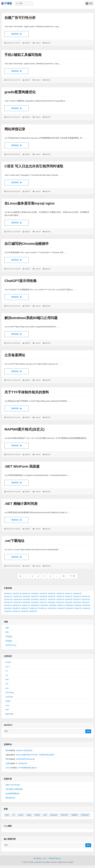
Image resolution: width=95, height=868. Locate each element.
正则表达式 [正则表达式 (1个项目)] (85, 815)
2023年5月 (52, 597)
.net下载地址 (14, 541)
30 (64, 577)
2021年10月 (18, 603)
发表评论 (47, 43)
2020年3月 (8, 609)
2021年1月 (8, 606)
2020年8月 (53, 606)
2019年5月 (8, 612)
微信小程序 (9, 714)
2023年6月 (43, 597)
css (7, 675)
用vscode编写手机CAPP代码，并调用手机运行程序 (35, 755)
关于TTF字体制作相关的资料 (27, 392)
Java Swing (10, 693)
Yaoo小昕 (9, 768)
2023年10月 (18, 597)
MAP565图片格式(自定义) (24, 429)
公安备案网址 (15, 355)
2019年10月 (52, 609)
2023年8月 (26, 597)
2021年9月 (26, 603)
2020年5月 (78, 606)
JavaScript (9, 697)
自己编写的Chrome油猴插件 (27, 244)
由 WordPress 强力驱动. (42, 862)
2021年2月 (85, 603)
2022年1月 (77, 600)
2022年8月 (35, 600)
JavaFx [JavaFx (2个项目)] (21, 815)
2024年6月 (43, 594)
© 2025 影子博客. (28, 862)
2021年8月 (35, 603)
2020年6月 (70, 606)
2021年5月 (60, 603)
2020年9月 (44, 606)
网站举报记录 (15, 129)
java (7, 688)
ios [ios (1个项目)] (14, 815)
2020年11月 (26, 606)
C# (6, 671)
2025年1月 (8, 594)
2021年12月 (86, 600)
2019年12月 (33, 609)
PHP (7, 710)
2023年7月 (35, 597)
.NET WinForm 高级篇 (22, 467)
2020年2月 (16, 609)
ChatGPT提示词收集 (21, 281)
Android (38, 43)
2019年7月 (78, 609)
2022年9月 (26, 600)
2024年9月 (35, 594)
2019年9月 (61, 609)
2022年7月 (43, 600)
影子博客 (7, 4)
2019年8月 (70, 609)
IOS (7, 684)
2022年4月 (60, 600)
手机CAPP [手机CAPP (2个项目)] (64, 815)
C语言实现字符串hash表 (25, 759)
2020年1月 (25, 609)
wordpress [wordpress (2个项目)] (54, 815)
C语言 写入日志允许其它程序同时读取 (34, 166)
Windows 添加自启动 (24, 751)
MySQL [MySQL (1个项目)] (37, 815)
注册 (7, 628)
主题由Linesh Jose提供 (65, 862)
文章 (9, 637)
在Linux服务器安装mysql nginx (30, 203)
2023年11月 (8, 597)
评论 (9, 641)
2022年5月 (52, 600)
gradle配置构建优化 (20, 92)
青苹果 (8, 751)
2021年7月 (43, 603)
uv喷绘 (8, 764)
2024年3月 (60, 594)
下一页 (72, 576)
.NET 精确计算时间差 (21, 504)
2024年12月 (17, 594)
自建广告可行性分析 (20, 18)
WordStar (54, 862)
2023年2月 (77, 597)
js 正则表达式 (22, 764)
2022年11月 (8, 600)
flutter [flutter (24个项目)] (7, 815)
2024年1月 (69, 594)
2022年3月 (69, 600)
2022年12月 (86, 597)
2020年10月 (35, 606)
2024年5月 (52, 594)
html (7, 680)
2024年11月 (26, 594)
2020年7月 (61, 606)
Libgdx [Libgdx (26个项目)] (29, 815)
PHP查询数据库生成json (27, 768)
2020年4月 (86, 606)
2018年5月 (25, 612)
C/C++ (8, 667)
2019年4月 (16, 612)
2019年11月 (43, 609)
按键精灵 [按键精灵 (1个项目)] (75, 815)
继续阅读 (20, 34)
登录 (7, 632)
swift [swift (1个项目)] (45, 815)
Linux (7, 706)
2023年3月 (69, 597)
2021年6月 (52, 603)
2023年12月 (77, 594)
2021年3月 (77, 603)
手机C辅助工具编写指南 (23, 55)
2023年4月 (60, 597)
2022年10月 (18, 600)
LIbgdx (8, 701)
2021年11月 (8, 603)
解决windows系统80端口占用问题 (31, 318)
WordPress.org (11, 645)
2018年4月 (33, 612)
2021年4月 (69, 603)
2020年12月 (17, 606)
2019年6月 (86, 609)
